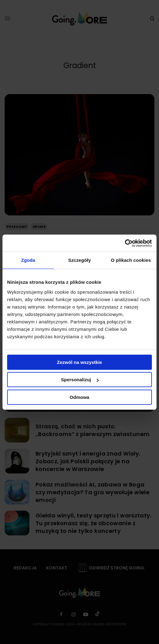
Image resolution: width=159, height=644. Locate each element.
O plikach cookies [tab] (131, 260)
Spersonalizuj (80, 380)
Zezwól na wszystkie (79, 362)
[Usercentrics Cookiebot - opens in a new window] (125, 243)
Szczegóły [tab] (79, 260)
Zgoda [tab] (28, 260)
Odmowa (79, 397)
